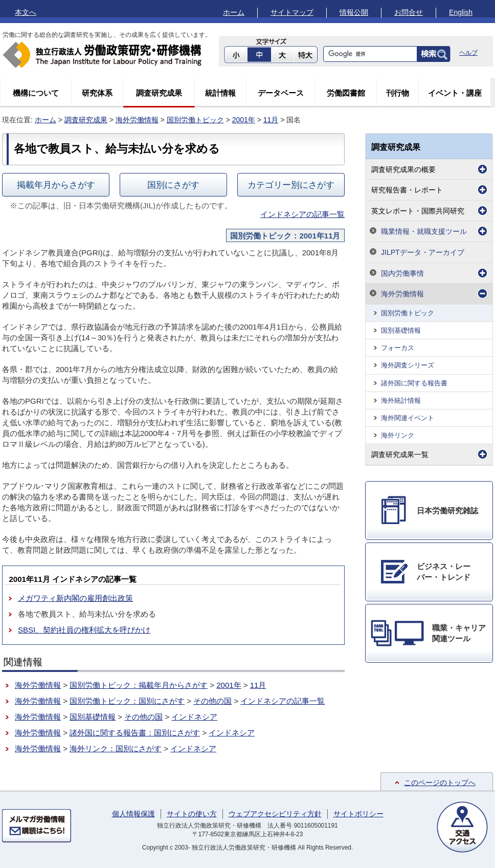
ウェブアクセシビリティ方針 (275, 814)
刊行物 (398, 93)
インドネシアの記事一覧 (302, 214)
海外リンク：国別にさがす (116, 748)
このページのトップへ (440, 783)
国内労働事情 (402, 273)
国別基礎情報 (93, 717)
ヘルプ (468, 53)
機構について (36, 93)
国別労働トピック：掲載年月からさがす (139, 685)
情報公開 (354, 12)
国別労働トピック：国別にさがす (127, 701)
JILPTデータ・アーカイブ (423, 252)
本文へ (26, 12)
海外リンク (398, 435)
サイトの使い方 (192, 814)
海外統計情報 (401, 400)
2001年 (244, 120)
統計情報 (220, 93)
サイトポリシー (358, 814)
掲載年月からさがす (56, 185)
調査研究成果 (159, 93)
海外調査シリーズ (408, 365)
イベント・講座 (455, 93)
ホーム (234, 12)
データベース (281, 93)
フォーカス (398, 348)
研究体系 (97, 93)
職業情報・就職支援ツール (424, 231)
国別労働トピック (195, 120)
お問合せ (409, 12)
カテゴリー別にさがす (291, 185)
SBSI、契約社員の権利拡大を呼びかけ (84, 630)
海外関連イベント (408, 418)
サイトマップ (292, 12)
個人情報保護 (133, 814)
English (461, 12)
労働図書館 (346, 93)
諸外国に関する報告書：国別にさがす (135, 733)
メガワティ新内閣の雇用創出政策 (75, 598)
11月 (271, 120)
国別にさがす (173, 185)
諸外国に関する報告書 (414, 383)
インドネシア (194, 717)
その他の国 (212, 701)
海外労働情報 (137, 120)
